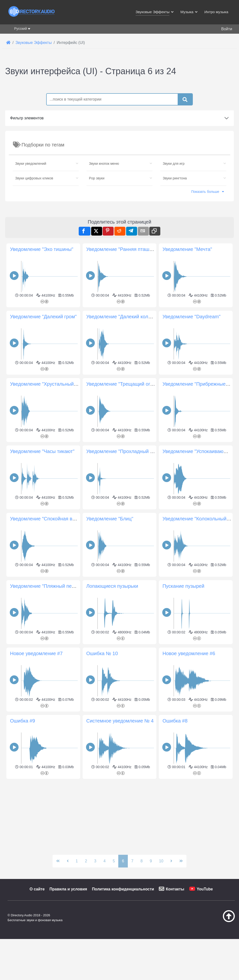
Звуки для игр (174, 232)
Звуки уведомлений (31, 232)
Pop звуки (97, 247)
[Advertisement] (119, 115)
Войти (227, 29)
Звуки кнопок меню (104, 232)
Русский (21, 29)
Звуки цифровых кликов (34, 247)
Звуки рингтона (175, 247)
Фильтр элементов (27, 186)
